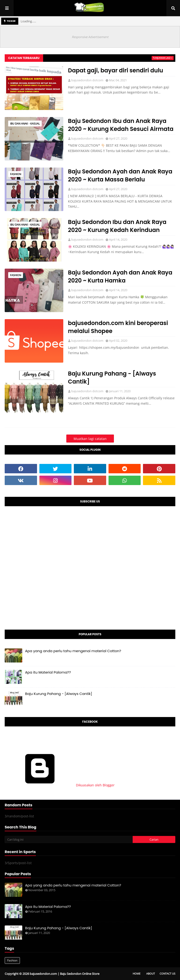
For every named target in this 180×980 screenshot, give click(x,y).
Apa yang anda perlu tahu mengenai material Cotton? (73, 651)
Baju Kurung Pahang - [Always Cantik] (112, 378)
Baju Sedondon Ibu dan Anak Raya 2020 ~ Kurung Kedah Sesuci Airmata (121, 125)
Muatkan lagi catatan (90, 439)
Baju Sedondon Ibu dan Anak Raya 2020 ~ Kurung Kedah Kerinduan (117, 226)
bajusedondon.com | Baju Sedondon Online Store (65, 974)
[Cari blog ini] (69, 839)
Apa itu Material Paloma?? (48, 672)
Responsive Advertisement (90, 37)
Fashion (16, 174)
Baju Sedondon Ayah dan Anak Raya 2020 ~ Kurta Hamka (120, 276)
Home (137, 974)
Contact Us (167, 974)
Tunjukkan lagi (162, 58)
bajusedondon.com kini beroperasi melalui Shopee (118, 327)
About (151, 974)
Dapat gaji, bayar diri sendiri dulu (116, 70)
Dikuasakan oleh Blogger (60, 785)
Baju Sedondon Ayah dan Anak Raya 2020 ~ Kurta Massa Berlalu (120, 175)
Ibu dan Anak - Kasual (25, 123)
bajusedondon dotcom (87, 80)
